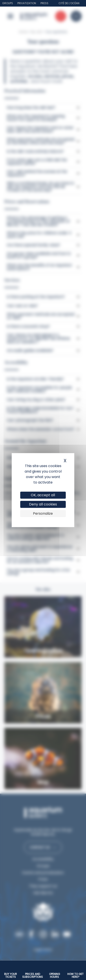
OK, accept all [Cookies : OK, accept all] (43, 495)
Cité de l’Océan (69, 3)
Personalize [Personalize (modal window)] (43, 513)
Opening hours (55, 975)
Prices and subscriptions (33, 975)
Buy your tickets (11, 975)
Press (44, 3)
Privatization (27, 3)
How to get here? (75, 975)
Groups (8, 3)
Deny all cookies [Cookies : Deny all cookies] (43, 504)
